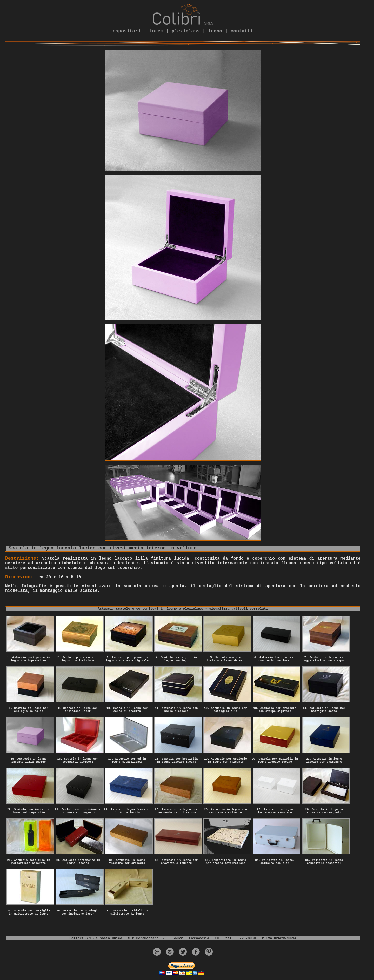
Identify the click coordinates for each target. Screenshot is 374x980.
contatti (242, 31)
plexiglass (186, 31)
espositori (127, 31)
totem (156, 31)
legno (215, 31)
